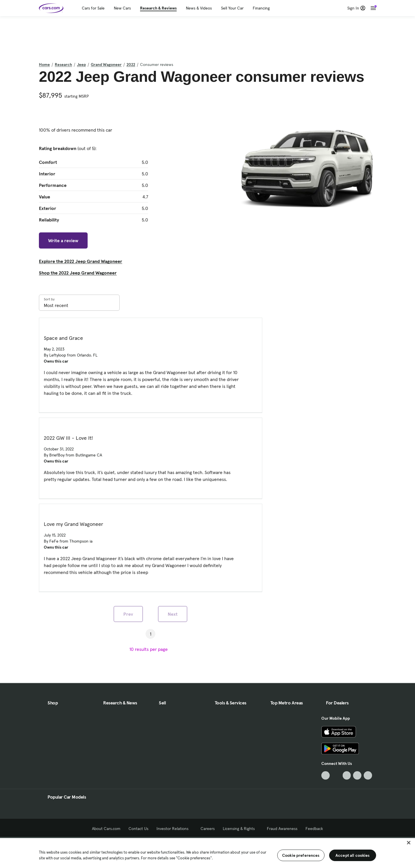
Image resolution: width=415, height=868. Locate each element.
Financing (261, 8)
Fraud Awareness (282, 829)
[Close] (409, 843)
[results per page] (150, 649)
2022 (131, 65)
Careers (208, 829)
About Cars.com (106, 829)
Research (63, 65)
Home (44, 65)
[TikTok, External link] (326, 775)
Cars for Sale (93, 8)
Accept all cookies (353, 855)
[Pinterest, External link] (368, 775)
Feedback (314, 829)
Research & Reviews (158, 8)
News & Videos (199, 8)
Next (173, 614)
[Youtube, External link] (347, 775)
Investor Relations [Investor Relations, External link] (175, 829)
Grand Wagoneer (106, 65)
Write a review (63, 240)
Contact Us (138, 829)
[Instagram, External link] (357, 775)
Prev (128, 614)
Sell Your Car (232, 8)
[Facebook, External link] (336, 775)
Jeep (81, 65)
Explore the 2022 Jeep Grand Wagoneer (81, 261)
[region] (207, 852)
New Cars (122, 8)
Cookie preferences (301, 855)
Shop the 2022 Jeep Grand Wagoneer (78, 273)
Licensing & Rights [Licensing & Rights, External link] (241, 829)
